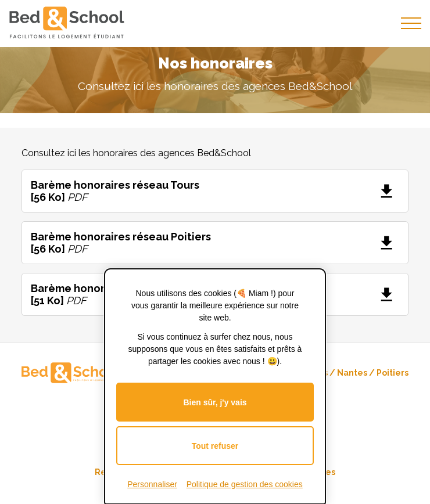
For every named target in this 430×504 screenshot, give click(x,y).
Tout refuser (215, 446)
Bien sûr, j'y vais (215, 402)
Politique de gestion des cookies (245, 484)
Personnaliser (152, 484)
